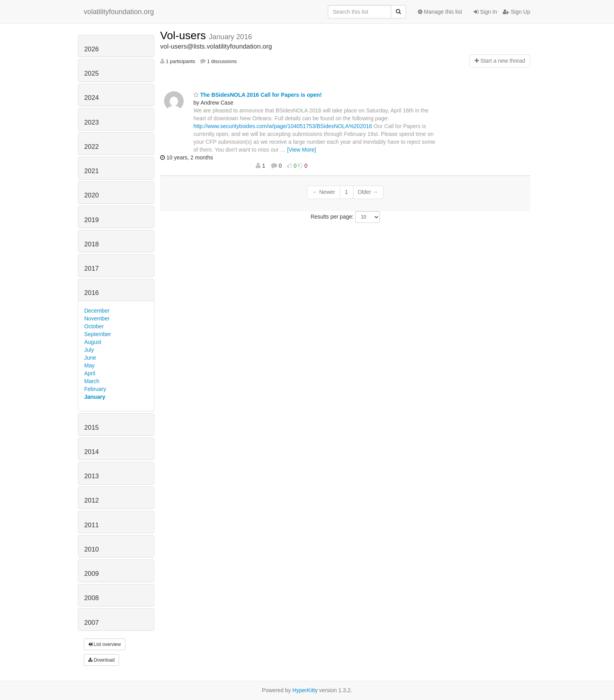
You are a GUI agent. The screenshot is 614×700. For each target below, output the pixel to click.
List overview (105, 644)
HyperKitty (305, 690)
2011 (91, 525)
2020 (91, 195)
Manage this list (440, 12)
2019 (91, 220)
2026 (91, 49)
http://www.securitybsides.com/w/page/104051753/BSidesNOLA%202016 (283, 126)
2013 (91, 476)
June (90, 358)
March (92, 381)
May (89, 365)
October (94, 326)
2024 (91, 98)
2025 (91, 73)
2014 (91, 452)
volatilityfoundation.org (119, 12)
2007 (91, 623)
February (95, 389)
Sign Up (516, 12)
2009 (91, 574)
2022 (91, 147)
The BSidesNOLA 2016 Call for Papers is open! (258, 95)
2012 (91, 500)
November (97, 318)
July (89, 350)
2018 (91, 244)
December (97, 311)
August (93, 342)
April (90, 373)
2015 (91, 428)
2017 (91, 269)
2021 (91, 171)
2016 (91, 293)
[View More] (302, 150)
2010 (91, 549)
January (95, 397)
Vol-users (185, 35)
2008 (91, 598)
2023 (91, 122)
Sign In (485, 12)
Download (101, 660)
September (98, 334)
